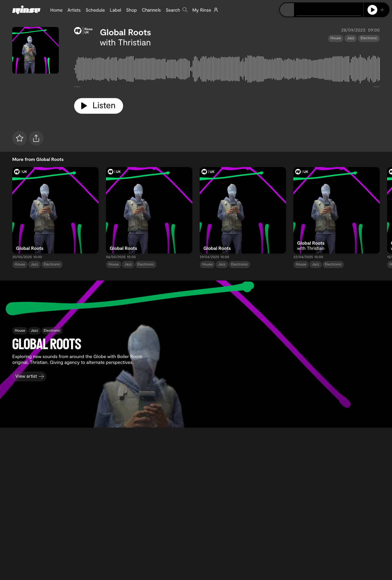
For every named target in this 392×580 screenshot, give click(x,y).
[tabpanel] (227, 70)
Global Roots (125, 32)
